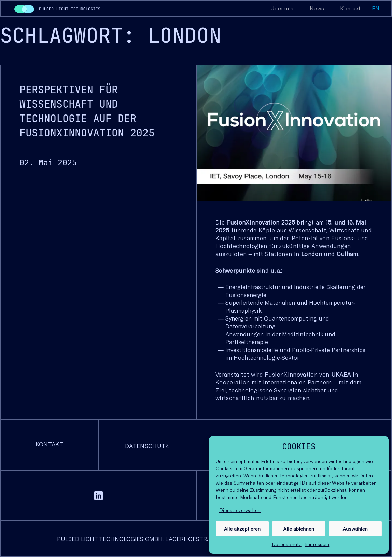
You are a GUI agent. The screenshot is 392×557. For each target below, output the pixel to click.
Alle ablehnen (299, 529)
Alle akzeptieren (242, 529)
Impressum (317, 544)
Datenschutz (287, 544)
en (376, 8)
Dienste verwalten (240, 510)
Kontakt (350, 8)
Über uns (282, 8)
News (317, 8)
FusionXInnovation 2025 (261, 222)
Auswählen (355, 529)
